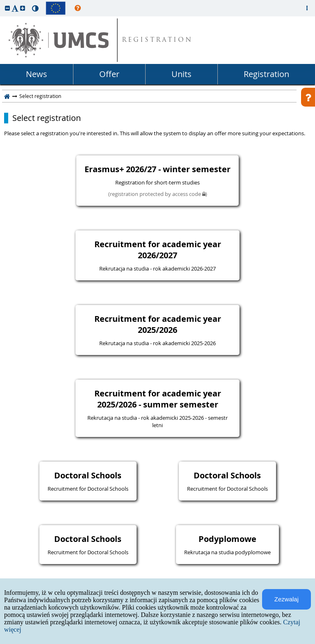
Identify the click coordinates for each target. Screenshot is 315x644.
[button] (7, 8)
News (37, 74)
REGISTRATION (157, 40)
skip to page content (2, 2)
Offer (109, 74)
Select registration (47, 118)
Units (181, 74)
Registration (266, 74)
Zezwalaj (286, 599)
